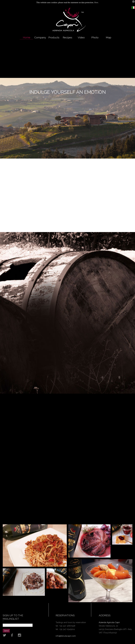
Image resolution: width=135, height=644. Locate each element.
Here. (96, 2)
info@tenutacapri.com (66, 636)
